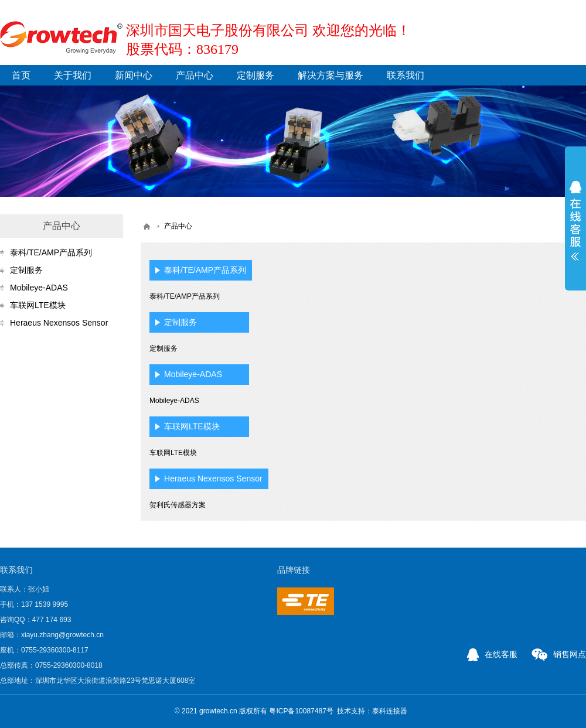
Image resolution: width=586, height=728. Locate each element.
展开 (575, 221)
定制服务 (255, 75)
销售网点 (559, 654)
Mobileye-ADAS (39, 288)
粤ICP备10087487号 (301, 711)
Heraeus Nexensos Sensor (59, 323)
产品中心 (195, 75)
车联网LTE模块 (38, 305)
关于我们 (73, 75)
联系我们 (406, 75)
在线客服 (492, 654)
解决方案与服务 (331, 75)
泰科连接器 (390, 711)
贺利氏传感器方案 (178, 505)
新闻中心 (134, 75)
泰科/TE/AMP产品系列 (51, 252)
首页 (21, 75)
